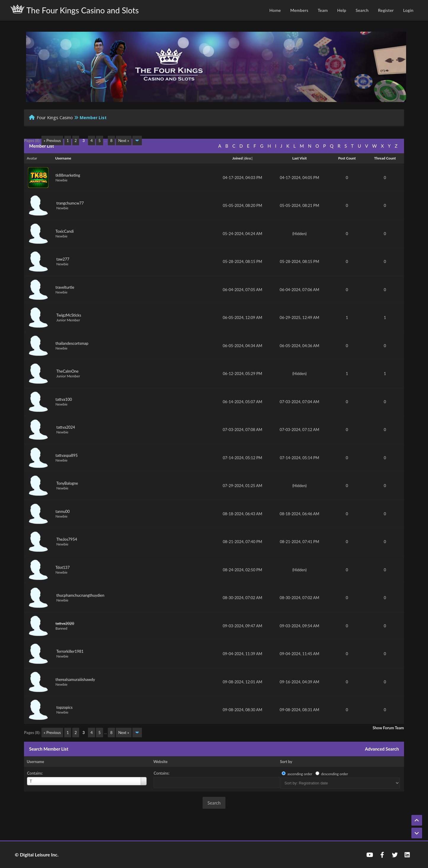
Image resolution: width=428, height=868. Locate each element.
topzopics (64, 707)
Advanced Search (382, 749)
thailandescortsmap (72, 343)
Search (362, 10)
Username (35, 762)
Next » (124, 141)
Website (161, 762)
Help (342, 10)
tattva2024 (66, 427)
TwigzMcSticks (69, 315)
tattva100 (64, 399)
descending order (335, 774)
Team (323, 10)
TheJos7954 (67, 539)
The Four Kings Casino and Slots (74, 10)
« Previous (52, 141)
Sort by (286, 762)
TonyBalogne (67, 483)
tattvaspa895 (66, 455)
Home (275, 10)
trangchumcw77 (70, 203)
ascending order (300, 774)
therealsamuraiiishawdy (75, 679)
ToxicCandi (65, 231)
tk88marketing (68, 175)
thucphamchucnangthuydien (80, 595)
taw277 (63, 259)
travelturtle (65, 287)
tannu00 (62, 511)
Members (299, 10)
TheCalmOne (67, 371)
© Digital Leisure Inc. (37, 855)
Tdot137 (62, 567)
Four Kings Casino (55, 117)
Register (386, 10)
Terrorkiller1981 (70, 651)
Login (408, 10)
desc (248, 158)
